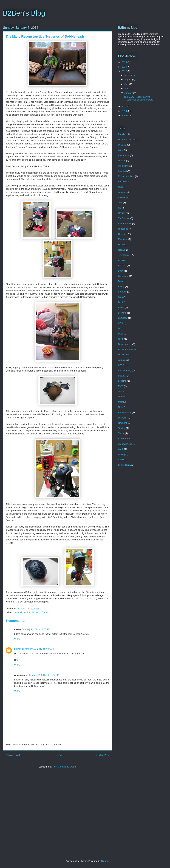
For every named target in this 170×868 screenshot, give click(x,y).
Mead (121, 391)
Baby (121, 271)
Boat (121, 302)
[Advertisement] (33, 815)
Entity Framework (127, 349)
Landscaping (125, 370)
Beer (121, 281)
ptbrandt (19, 649)
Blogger (105, 861)
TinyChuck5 (124, 255)
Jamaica (122, 360)
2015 (125, 62)
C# (120, 208)
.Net (120, 203)
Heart (121, 245)
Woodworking (125, 444)
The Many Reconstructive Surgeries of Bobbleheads (138, 98)
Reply (17, 639)
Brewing (122, 313)
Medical (122, 397)
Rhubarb (123, 423)
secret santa (124, 465)
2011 (125, 106)
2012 (125, 71)
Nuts (121, 407)
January (129, 93)
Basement (123, 276)
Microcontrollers (126, 176)
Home (58, 755)
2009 (125, 115)
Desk (121, 339)
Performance (125, 412)
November (130, 75)
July (127, 84)
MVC (121, 386)
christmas (123, 229)
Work (121, 449)
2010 (125, 111)
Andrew (122, 260)
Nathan (27, 612)
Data (121, 334)
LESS (121, 365)
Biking (121, 287)
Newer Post (13, 755)
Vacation (123, 182)
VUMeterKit (124, 439)
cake (121, 187)
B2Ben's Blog (24, 13)
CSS (121, 323)
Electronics (124, 155)
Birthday (122, 292)
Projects (36, 612)
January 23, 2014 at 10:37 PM (44, 675)
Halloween (124, 355)
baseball (18, 612)
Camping (123, 234)
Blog (120, 297)
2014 (125, 67)
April (127, 89)
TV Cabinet (124, 218)
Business (123, 318)
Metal (121, 402)
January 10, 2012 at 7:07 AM (39, 649)
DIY (120, 328)
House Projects (126, 140)
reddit (121, 460)
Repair (45, 612)
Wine (121, 150)
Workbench (124, 166)
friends (122, 197)
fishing (121, 454)
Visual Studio (125, 224)
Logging (122, 381)
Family (121, 134)
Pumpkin (123, 418)
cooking (122, 192)
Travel (121, 433)
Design (122, 213)
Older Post (103, 755)
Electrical (123, 239)
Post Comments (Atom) (65, 767)
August (128, 79)
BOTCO (122, 265)
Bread (121, 307)
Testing (122, 428)
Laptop (122, 376)
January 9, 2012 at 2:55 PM (36, 629)
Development (125, 344)
